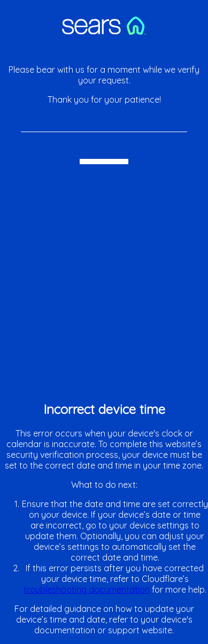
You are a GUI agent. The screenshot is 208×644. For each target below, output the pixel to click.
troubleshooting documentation (87, 589)
